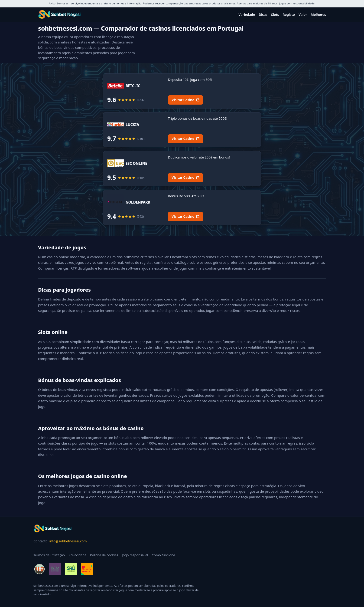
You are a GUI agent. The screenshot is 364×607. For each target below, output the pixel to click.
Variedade (247, 15)
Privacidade (77, 555)
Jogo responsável (135, 555)
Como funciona (164, 555)
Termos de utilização (49, 555)
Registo (289, 15)
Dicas (263, 15)
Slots (275, 15)
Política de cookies (104, 555)
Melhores (318, 15)
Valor (303, 15)
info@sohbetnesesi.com (68, 541)
